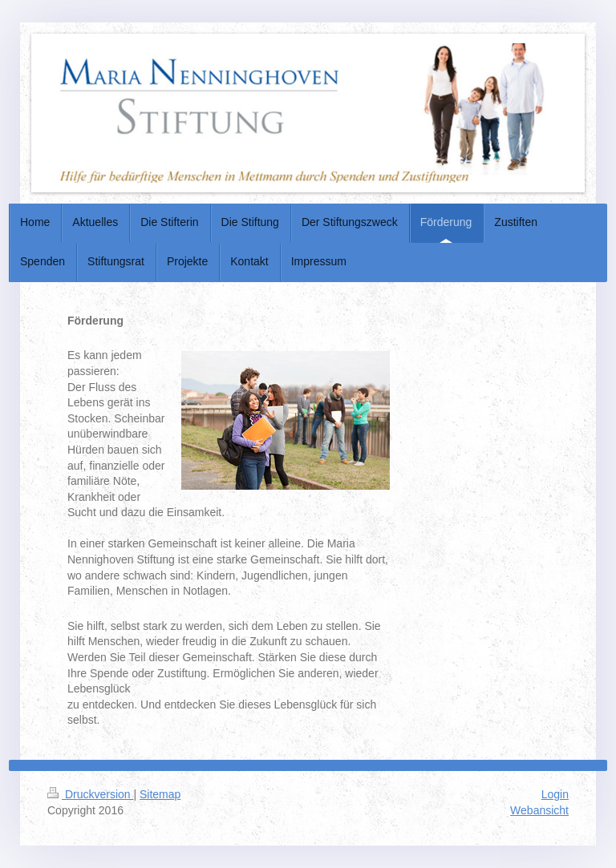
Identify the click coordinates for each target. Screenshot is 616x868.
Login (555, 794)
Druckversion (90, 794)
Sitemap (160, 794)
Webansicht (539, 810)
